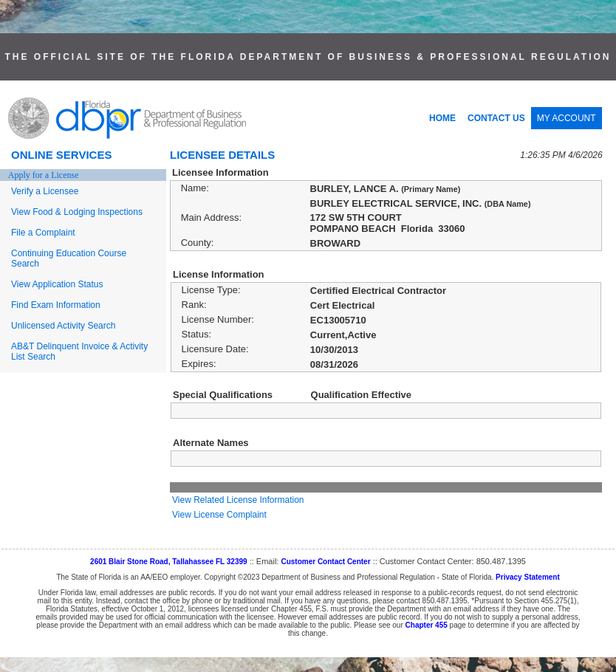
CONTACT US (496, 118)
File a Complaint (43, 233)
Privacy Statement (528, 577)
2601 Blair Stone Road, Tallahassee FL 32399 (169, 562)
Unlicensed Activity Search (63, 326)
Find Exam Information (56, 305)
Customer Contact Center (325, 562)
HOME (442, 118)
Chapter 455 (427, 625)
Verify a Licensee (45, 191)
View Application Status (57, 284)
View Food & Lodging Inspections (77, 212)
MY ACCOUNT (567, 118)
